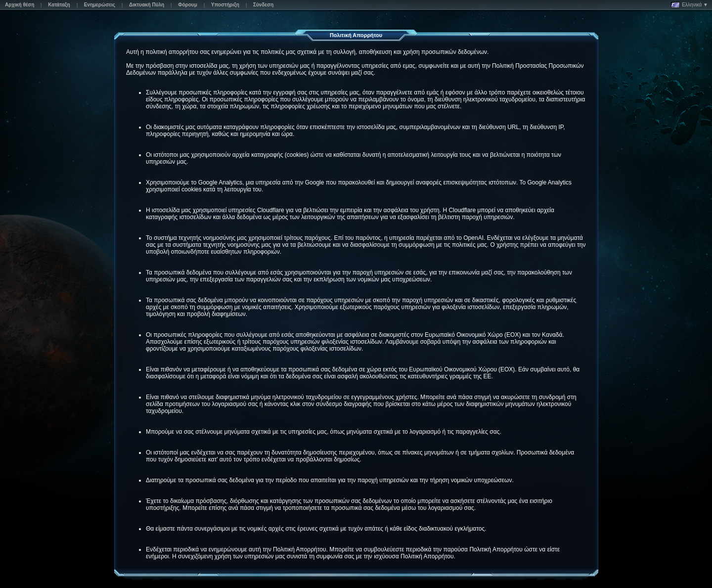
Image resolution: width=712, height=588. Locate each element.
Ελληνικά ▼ (690, 5)
